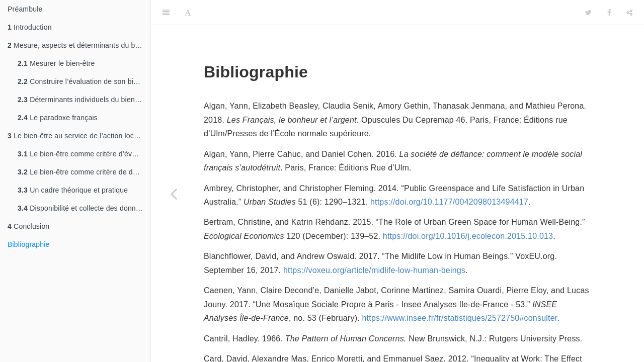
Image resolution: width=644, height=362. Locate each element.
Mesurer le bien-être (56, 63)
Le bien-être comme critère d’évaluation (84, 154)
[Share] (629, 13)
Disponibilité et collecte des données (83, 208)
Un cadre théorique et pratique (73, 190)
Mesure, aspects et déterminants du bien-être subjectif (79, 45)
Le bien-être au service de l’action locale (75, 136)
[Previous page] (174, 194)
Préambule (25, 9)
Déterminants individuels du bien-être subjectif (84, 100)
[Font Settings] (188, 13)
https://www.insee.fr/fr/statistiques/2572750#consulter (460, 318)
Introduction (30, 27)
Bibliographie (29, 244)
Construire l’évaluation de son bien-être (84, 81)
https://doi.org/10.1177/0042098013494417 (449, 202)
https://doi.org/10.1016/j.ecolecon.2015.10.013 (468, 236)
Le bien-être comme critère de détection (84, 172)
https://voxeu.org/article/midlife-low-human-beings (374, 270)
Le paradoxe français (58, 118)
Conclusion (28, 226)
